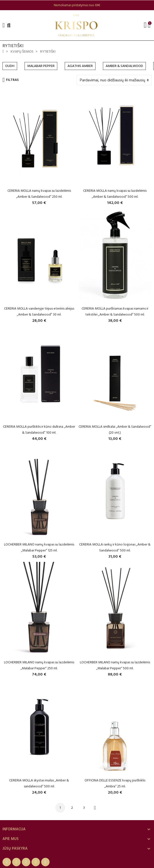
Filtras (11, 80)
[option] (77, 5)
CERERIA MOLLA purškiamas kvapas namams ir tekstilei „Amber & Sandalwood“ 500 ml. (115, 311)
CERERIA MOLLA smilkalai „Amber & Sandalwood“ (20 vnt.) (115, 430)
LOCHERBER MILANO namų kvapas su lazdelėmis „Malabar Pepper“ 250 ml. (39, 665)
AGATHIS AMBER (80, 66)
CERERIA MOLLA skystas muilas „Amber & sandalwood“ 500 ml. (39, 783)
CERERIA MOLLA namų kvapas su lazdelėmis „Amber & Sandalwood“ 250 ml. (39, 194)
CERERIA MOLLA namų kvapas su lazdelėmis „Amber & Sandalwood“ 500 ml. (115, 194)
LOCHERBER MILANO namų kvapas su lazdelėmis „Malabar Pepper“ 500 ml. (115, 665)
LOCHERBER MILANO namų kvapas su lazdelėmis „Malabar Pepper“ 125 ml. (39, 547)
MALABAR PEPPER (41, 66)
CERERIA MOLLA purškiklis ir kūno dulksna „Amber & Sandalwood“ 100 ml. (39, 430)
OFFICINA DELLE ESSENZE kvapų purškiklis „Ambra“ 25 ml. (115, 783)
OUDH (10, 66)
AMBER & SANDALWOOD (124, 66)
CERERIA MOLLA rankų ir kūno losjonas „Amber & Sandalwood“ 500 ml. (115, 547)
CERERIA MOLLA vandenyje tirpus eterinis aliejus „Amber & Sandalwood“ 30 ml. (39, 311)
